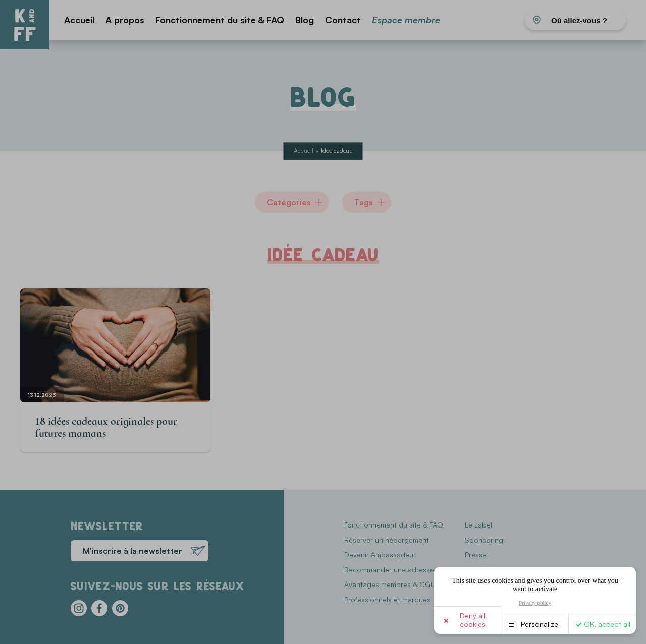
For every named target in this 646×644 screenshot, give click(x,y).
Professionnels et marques (387, 599)
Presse (476, 554)
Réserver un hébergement (387, 540)
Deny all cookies (473, 620)
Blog (305, 20)
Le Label (478, 525)
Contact (343, 20)
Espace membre (406, 20)
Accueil (79, 20)
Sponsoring (484, 540)
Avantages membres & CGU (390, 584)
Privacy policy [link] (535, 603)
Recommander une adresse (389, 570)
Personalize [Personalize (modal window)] (540, 624)
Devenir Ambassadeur (380, 554)
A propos (125, 20)
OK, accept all (607, 624)
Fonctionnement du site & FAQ (220, 20)
